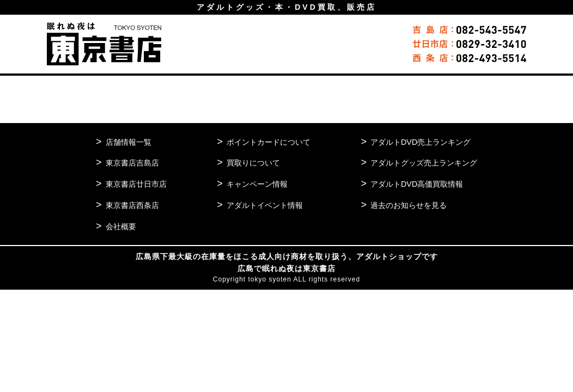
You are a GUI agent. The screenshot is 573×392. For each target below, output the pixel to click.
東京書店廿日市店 (138, 184)
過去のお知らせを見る (404, 205)
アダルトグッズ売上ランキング (420, 163)
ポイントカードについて (267, 142)
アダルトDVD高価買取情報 (412, 184)
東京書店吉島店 (134, 163)
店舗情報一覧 (130, 142)
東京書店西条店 (134, 205)
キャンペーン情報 (254, 184)
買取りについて (250, 163)
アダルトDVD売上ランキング (416, 142)
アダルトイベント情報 (263, 205)
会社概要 (122, 226)
